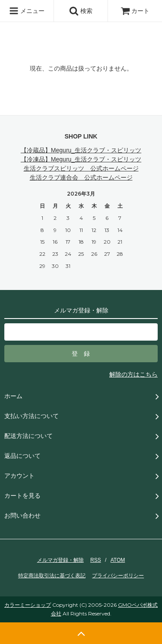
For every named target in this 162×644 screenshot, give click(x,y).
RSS (96, 560)
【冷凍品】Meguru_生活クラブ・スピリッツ (81, 159)
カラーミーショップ (28, 605)
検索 (81, 11)
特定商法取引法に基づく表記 (52, 576)
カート (135, 11)
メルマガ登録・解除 (60, 560)
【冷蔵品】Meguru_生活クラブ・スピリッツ (81, 150)
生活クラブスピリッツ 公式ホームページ (81, 168)
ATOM (118, 560)
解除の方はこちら (133, 374)
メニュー (27, 11)
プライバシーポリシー (118, 576)
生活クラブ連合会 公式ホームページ (81, 177)
